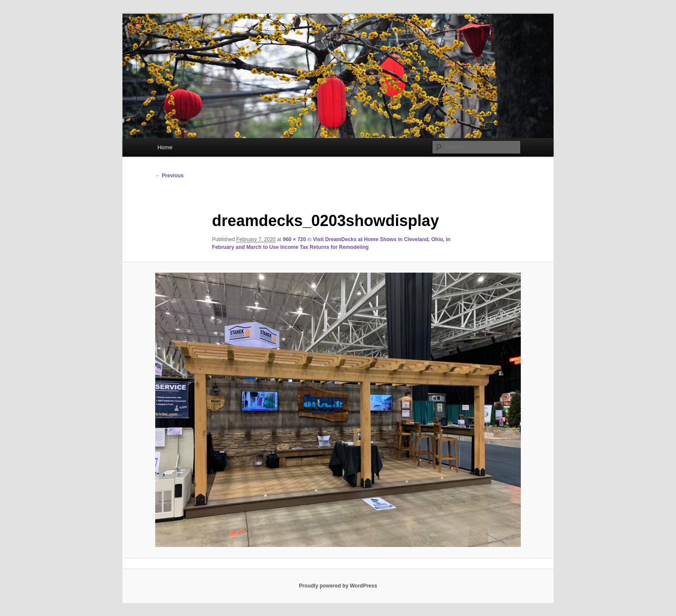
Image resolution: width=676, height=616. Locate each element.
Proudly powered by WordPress (338, 586)
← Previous (169, 176)
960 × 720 (294, 239)
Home (165, 147)
